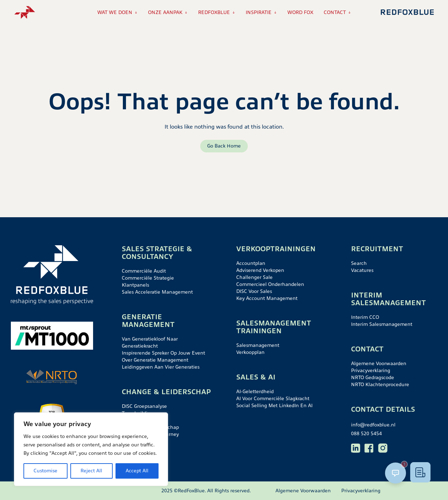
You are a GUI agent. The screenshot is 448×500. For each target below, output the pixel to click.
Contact (335, 12)
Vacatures (362, 270)
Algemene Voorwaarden (379, 364)
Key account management (267, 298)
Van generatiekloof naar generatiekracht (150, 343)
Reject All (91, 471)
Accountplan (251, 263)
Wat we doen (115, 12)
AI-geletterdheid (255, 392)
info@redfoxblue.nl (373, 425)
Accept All (137, 471)
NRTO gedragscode (373, 378)
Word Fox (300, 12)
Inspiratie (259, 12)
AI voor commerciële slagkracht (273, 399)
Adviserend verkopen (260, 270)
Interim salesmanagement (382, 324)
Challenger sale (254, 277)
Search (359, 263)
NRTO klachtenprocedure (380, 385)
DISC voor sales (254, 291)
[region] (91, 449)
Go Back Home (224, 146)
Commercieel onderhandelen (270, 284)
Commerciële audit (144, 271)
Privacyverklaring (371, 371)
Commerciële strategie (148, 278)
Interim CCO (365, 317)
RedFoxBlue (214, 12)
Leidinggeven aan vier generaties (161, 367)
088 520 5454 (366, 434)
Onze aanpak (165, 12)
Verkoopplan (250, 352)
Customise (45, 471)
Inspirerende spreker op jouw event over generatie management (163, 357)
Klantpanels (135, 285)
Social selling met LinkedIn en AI (274, 406)
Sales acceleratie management (157, 292)
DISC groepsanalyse (144, 406)
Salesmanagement (258, 345)
